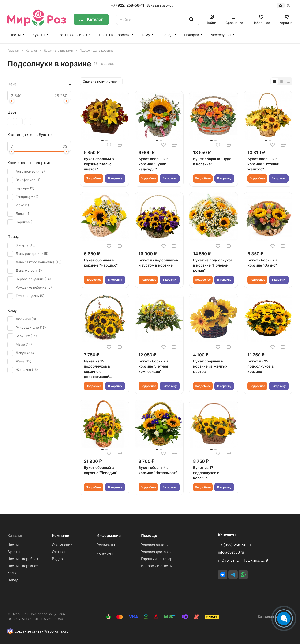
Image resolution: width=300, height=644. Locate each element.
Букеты (39, 35)
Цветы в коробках (114, 35)
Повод (167, 35)
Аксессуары (221, 35)
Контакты (105, 554)
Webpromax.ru (56, 631)
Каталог (15, 535)
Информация (109, 535)
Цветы (15, 35)
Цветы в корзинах (72, 35)
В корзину (115, 178)
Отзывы (59, 552)
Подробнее (94, 178)
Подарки (192, 35)
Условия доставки (156, 552)
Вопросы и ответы (157, 566)
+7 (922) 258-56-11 (127, 5)
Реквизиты (106, 545)
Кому (146, 35)
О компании (62, 545)
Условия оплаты (155, 545)
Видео (57, 559)
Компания (61, 535)
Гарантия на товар (157, 559)
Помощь (149, 535)
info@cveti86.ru (231, 552)
